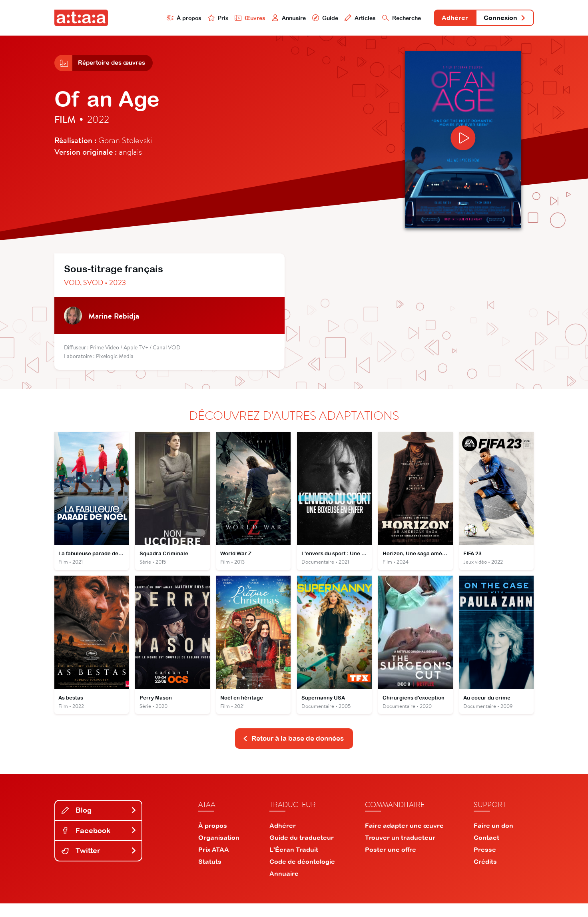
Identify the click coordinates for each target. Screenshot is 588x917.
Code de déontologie (302, 875)
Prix (187, 19)
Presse (485, 863)
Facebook (99, 844)
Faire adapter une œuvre (404, 839)
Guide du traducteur (302, 851)
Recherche (383, 19)
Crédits (485, 875)
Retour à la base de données (293, 751)
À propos (151, 19)
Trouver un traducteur (400, 851)
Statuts (210, 875)
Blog (99, 823)
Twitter (99, 864)
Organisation (219, 851)
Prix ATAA (214, 863)
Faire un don (493, 839)
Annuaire (263, 19)
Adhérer (443, 19)
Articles (339, 19)
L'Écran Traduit (294, 863)
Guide (302, 19)
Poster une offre (391, 863)
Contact (486, 851)
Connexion (500, 19)
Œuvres (221, 19)
